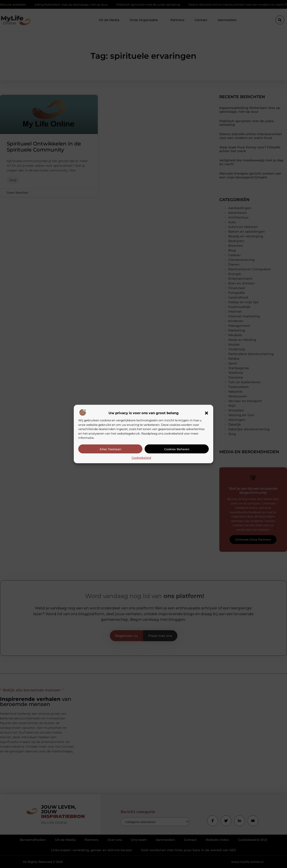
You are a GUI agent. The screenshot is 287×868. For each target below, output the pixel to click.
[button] (207, 413)
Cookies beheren (177, 449)
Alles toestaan (110, 449)
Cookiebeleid (141, 458)
